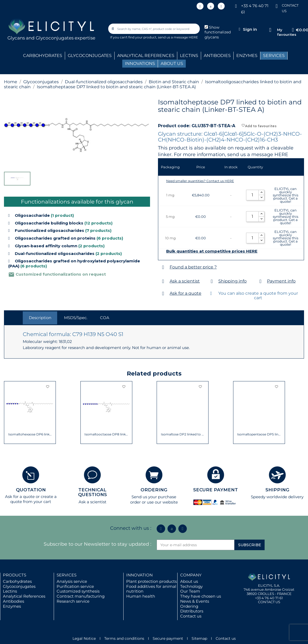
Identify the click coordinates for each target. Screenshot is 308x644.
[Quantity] (252, 195)
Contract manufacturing (81, 596)
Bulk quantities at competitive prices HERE (212, 251)
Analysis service (72, 581)
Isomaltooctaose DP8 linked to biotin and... (259, 434)
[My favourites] (270, 30)
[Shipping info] (212, 281)
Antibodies (13, 601)
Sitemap (199, 638)
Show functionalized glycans (218, 32)
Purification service (75, 586)
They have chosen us (201, 596)
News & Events (195, 601)
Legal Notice (84, 638)
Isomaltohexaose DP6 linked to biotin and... (183, 434)
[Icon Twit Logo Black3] (211, 6)
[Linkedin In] (200, 6)
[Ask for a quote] (163, 294)
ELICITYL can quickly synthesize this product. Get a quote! (286, 195)
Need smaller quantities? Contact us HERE (200, 181)
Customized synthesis (78, 591)
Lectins (10, 591)
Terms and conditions (124, 638)
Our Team (190, 591)
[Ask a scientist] (163, 281)
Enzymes (12, 606)
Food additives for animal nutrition (151, 589)
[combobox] (154, 29)
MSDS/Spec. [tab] (76, 318)
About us (189, 581)
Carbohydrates (17, 581)
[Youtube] (221, 6)
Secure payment (168, 638)
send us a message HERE (178, 37)
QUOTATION (31, 490)
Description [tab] (40, 318)
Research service (73, 601)
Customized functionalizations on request (57, 274)
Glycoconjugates (19, 586)
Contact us (191, 616)
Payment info (281, 281)
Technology (191, 586)
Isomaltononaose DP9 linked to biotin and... (30, 434)
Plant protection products (151, 581)
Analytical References (24, 596)
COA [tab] (105, 318)
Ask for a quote (185, 293)
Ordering (189, 606)
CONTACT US (269, 602)
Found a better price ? (193, 267)
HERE (281, 155)
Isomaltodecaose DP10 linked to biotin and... (106, 434)
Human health (141, 596)
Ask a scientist (185, 281)
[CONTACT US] (277, 6)
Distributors (192, 611)
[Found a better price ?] (163, 267)
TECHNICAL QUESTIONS (92, 492)
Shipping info (232, 281)
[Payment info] (261, 281)
